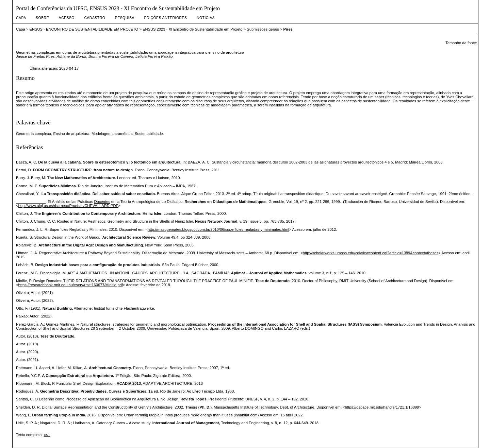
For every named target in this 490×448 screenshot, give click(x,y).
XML (47, 435)
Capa (21, 18)
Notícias (206, 18)
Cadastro (95, 18)
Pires (288, 29)
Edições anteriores (166, 18)
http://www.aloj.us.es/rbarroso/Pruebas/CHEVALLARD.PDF (68, 206)
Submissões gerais (263, 29)
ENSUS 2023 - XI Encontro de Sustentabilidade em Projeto (193, 29)
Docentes (102, 202)
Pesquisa (125, 18)
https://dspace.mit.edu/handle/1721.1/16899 (382, 407)
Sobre (42, 18)
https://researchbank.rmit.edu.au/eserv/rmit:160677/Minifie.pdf (71, 285)
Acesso (67, 18)
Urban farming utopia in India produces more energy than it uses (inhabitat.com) (191, 415)
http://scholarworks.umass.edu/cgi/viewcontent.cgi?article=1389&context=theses (371, 253)
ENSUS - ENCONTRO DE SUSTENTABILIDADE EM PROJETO (84, 29)
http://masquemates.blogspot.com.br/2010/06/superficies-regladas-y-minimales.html (218, 229)
